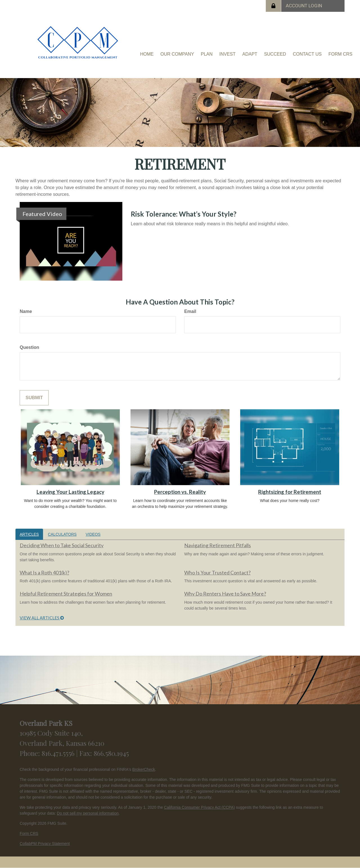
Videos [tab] (93, 534)
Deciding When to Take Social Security (62, 545)
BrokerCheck (144, 769)
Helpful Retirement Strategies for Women (66, 594)
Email (190, 311)
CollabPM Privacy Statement (45, 844)
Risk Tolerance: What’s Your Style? (184, 214)
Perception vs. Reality (180, 492)
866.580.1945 (111, 753)
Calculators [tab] (62, 534)
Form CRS (29, 833)
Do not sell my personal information (88, 813)
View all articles (42, 618)
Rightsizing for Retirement (290, 492)
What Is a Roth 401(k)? (44, 572)
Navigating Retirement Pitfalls (218, 545)
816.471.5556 (59, 753)
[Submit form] (34, 398)
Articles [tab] (29, 534)
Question (29, 347)
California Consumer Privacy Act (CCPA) (199, 807)
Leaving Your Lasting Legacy (70, 492)
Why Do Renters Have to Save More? (225, 594)
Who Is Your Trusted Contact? (217, 572)
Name (26, 311)
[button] (177, 54)
